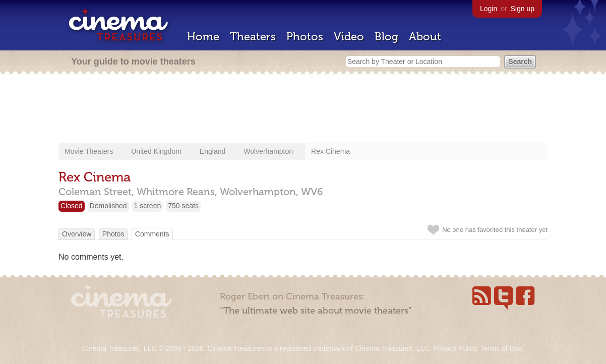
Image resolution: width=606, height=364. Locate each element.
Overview (77, 234)
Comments (152, 234)
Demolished (108, 206)
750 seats (183, 206)
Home (203, 37)
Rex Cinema (330, 151)
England (213, 151)
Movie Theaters (89, 151)
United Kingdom (156, 151)
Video (349, 37)
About (425, 37)
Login (489, 9)
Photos (305, 37)
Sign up (523, 9)
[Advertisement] (303, 109)
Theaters (253, 37)
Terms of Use (501, 348)
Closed (72, 206)
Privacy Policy (455, 348)
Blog (386, 37)
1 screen (148, 206)
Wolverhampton (268, 151)
